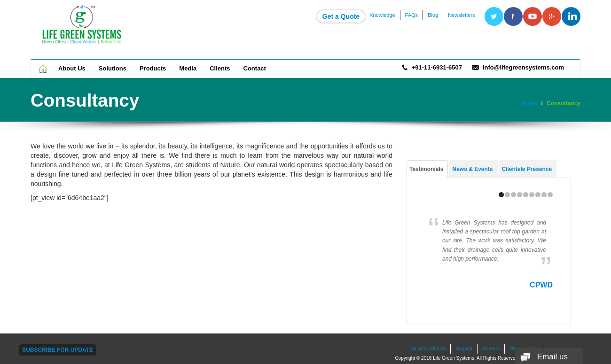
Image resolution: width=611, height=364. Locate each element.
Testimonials (426, 169)
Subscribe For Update (58, 350)
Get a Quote (341, 16)
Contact (255, 68)
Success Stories (429, 349)
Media (188, 68)
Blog (433, 15)
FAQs (412, 15)
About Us (72, 68)
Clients (220, 68)
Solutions (113, 68)
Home (43, 69)
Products (153, 68)
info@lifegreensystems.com (523, 67)
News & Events (472, 169)
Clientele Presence (527, 169)
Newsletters (461, 15)
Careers (491, 349)
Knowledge (382, 15)
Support (464, 349)
